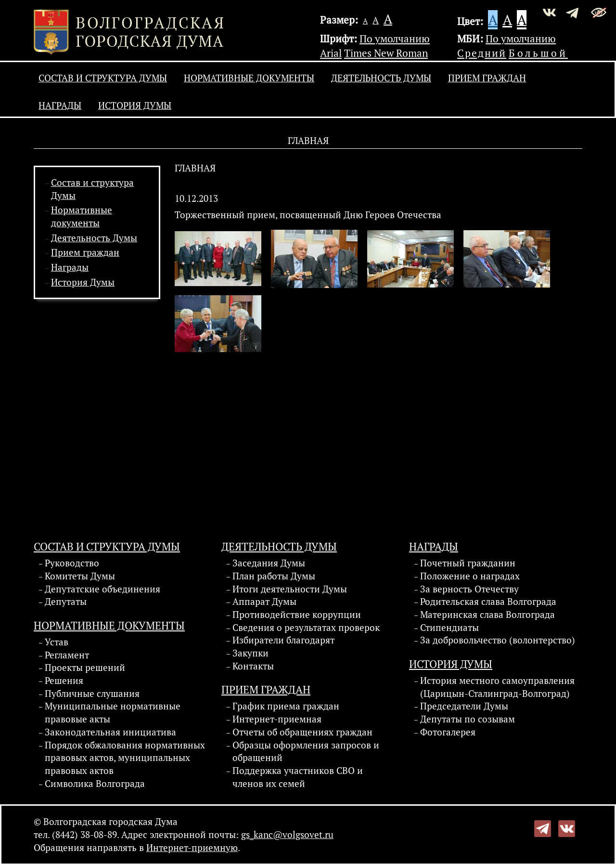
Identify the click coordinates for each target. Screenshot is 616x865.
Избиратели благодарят (283, 640)
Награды (60, 105)
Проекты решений (85, 668)
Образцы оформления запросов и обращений (306, 752)
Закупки (250, 653)
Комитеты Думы (80, 576)
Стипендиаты (449, 628)
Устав (57, 642)
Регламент (67, 655)
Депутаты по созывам (468, 719)
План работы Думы (274, 576)
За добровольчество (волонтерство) (498, 640)
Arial (331, 53)
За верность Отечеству (469, 589)
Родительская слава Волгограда (488, 602)
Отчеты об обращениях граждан (302, 732)
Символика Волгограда (95, 784)
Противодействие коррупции (297, 615)
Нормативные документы (249, 78)
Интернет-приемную (192, 848)
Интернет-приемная (277, 719)
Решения (64, 681)
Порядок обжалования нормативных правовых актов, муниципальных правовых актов (125, 758)
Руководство (72, 563)
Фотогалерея (448, 732)
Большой (538, 53)
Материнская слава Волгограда (488, 615)
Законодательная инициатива (110, 732)
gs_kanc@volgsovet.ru (287, 835)
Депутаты (66, 602)
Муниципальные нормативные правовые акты (113, 713)
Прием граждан (487, 78)
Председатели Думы (464, 706)
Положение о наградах (470, 576)
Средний (482, 53)
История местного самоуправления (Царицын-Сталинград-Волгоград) (497, 687)
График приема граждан (286, 706)
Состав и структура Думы (103, 78)
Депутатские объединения (103, 589)
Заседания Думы (269, 563)
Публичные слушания (92, 694)
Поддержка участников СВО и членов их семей (298, 777)
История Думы (135, 105)
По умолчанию (395, 39)
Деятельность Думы (381, 78)
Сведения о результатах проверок (306, 628)
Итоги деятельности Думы (290, 589)
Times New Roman (386, 53)
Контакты (253, 666)
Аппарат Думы (264, 602)
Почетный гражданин (468, 563)
